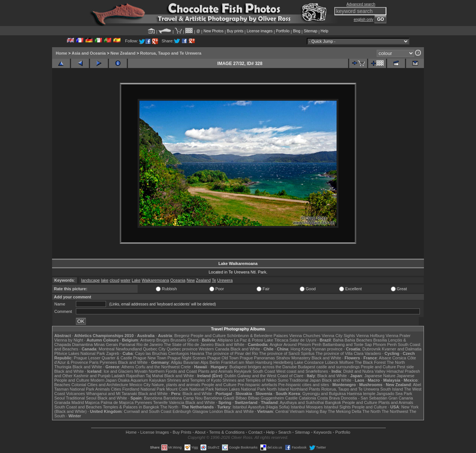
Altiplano (225, 340)
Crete (186, 367)
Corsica (399, 358)
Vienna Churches (305, 336)
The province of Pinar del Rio (232, 353)
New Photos (213, 31)
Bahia (338, 340)
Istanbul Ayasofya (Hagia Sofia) (261, 407)
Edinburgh (182, 411)
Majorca (92, 402)
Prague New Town (150, 358)
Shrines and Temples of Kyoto (194, 380)
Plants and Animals (215, 371)
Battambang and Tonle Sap (347, 344)
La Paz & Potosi (249, 340)
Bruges (163, 340)
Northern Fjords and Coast (173, 371)
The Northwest (395, 411)
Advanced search (361, 4)
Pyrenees (108, 362)
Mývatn (141, 371)
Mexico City (140, 385)
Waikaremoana (155, 280)
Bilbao (241, 398)
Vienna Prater (398, 336)
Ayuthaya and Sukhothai (302, 402)
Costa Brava (329, 398)
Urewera (225, 280)
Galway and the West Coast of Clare (270, 376)
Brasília (380, 340)
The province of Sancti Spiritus (287, 353)
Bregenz (182, 336)
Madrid (78, 402)
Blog (297, 31)
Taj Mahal (155, 376)
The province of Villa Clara (340, 353)
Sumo (283, 380)
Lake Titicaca (276, 340)
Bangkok (333, 402)
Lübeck (332, 362)
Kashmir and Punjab (92, 376)
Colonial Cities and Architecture (100, 385)
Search (285, 432)
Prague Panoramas (258, 358)
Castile (292, 398)
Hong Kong (301, 349)
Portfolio (283, 31)
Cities (116, 389)
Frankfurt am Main (238, 362)
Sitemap (311, 31)
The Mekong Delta (345, 411)
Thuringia (63, 367)
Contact (255, 432)
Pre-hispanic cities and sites (303, 385)
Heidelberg (283, 362)
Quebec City (155, 349)
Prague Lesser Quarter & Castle (103, 358)
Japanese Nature (380, 376)
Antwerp (148, 340)
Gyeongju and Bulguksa (324, 394)
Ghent (193, 340)
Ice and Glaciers (118, 371)
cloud (115, 280)
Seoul (59, 398)
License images (260, 31)
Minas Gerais (106, 344)
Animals (102, 389)
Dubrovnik (372, 349)
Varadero (373, 353)
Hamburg (264, 362)
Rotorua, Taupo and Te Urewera (171, 53)
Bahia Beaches (358, 340)
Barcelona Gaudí (219, 398)
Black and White (230, 344)
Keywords (322, 432)
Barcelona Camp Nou (183, 398)
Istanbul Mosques (307, 407)
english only (364, 20)
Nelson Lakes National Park (240, 389)
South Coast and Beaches (78, 407)
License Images (155, 432)
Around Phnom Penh (302, 344)
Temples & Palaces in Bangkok (131, 407)
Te (214, 280)
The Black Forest (370, 362)
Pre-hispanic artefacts (257, 385)
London (216, 411)
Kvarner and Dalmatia (402, 349)
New (191, 280)
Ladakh (118, 376)
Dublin (230, 376)
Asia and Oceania (89, 53)
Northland (299, 389)
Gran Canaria (401, 398)
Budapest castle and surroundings (329, 367)
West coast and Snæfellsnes (302, 371)
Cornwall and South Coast (148, 411)
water (126, 280)
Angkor (276, 344)
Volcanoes (76, 394)
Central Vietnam (290, 411)
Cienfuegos (178, 353)
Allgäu (176, 362)
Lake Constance (309, 362)
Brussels (178, 340)
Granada (62, 402)
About (200, 432)
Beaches (62, 385)
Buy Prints (182, 432)
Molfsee (347, 362)
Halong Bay (316, 411)
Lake (136, 280)
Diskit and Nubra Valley (364, 371)
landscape (90, 280)
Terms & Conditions (227, 432)
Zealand (203, 280)
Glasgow (200, 411)
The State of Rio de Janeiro (189, 344)
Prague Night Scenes (187, 358)
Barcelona (153, 398)
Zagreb (112, 353)
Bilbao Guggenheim (266, 398)
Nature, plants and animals (176, 385)
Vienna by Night (69, 340)
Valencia (176, 402)
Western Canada (214, 349)
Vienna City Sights (338, 336)
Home (62, 53)
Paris (94, 362)
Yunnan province (327, 349)
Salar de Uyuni (303, 340)
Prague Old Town (223, 358)
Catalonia (307, 398)
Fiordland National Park (144, 389)
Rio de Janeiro (150, 344)
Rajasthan (135, 376)
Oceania (178, 280)
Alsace (385, 358)
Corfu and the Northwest (157, 367)
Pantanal (127, 344)
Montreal (107, 349)
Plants (314, 389)
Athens (128, 367)
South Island (392, 389)
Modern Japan (103, 380)
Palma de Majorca (117, 402)
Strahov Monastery (293, 358)
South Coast (264, 371)
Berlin (215, 362)
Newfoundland (129, 349)
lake (105, 280)
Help (324, 31)
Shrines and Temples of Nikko (249, 380)
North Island (278, 389)
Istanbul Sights (337, 407)
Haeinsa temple (361, 394)
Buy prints (235, 31)
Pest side (406, 367)
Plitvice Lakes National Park (80, 353)
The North (396, 362)
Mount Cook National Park (190, 389)
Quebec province (182, 349)
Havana (197, 353)
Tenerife (160, 402)
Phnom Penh (385, 344)
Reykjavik (243, 371)
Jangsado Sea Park (394, 394)
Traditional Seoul (81, 398)
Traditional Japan (305, 380)
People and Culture (208, 336)
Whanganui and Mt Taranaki (112, 394)
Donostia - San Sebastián (364, 398)
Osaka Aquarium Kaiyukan (142, 380)
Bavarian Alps (196, 362)
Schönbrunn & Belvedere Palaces (258, 336)
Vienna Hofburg (370, 336)
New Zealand (123, 53)
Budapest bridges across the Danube (263, 367)
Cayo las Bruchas (151, 353)
